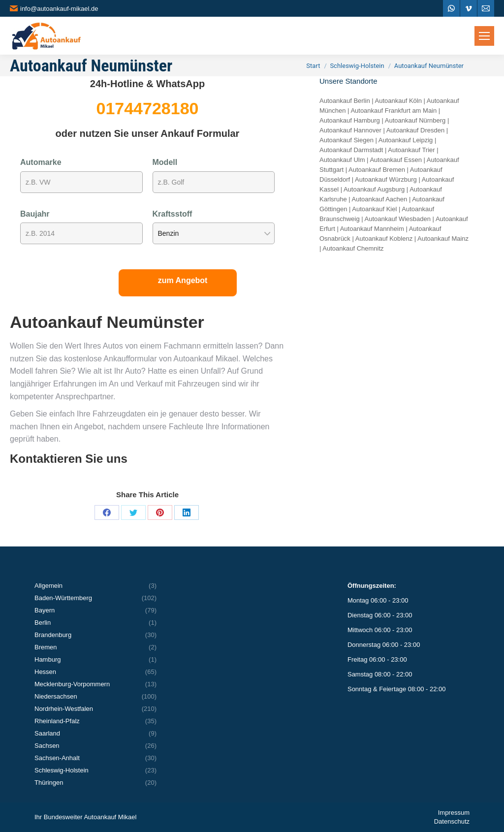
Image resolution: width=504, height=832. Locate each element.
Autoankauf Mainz (443, 239)
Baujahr (35, 214)
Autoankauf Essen (396, 160)
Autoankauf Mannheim (372, 229)
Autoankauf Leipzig (406, 140)
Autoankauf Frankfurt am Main (394, 111)
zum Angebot (183, 280)
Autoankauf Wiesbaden (398, 219)
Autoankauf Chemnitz (353, 248)
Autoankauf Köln (398, 101)
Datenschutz (452, 821)
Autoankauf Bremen (377, 170)
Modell (165, 162)
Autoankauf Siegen (346, 140)
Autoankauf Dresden (416, 130)
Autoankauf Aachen (380, 199)
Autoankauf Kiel (374, 209)
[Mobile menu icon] (484, 36)
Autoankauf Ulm (342, 160)
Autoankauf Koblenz (384, 239)
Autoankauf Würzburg (386, 179)
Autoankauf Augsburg (374, 189)
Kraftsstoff (173, 214)
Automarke (41, 162)
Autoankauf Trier (411, 150)
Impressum (454, 813)
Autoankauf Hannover (350, 130)
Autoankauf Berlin (345, 101)
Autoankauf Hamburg (350, 120)
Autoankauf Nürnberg (415, 120)
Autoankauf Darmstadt (351, 150)
